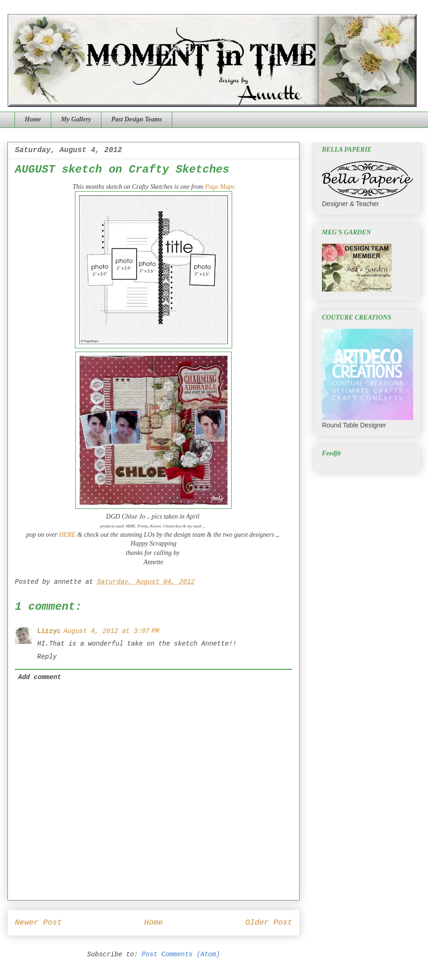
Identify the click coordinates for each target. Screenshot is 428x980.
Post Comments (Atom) (181, 954)
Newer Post (38, 923)
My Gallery (76, 119)
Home (33, 119)
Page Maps (220, 187)
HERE (67, 535)
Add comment (40, 677)
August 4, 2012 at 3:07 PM (111, 631)
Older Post (269, 923)
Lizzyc (49, 631)
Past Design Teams (137, 119)
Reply (47, 657)
